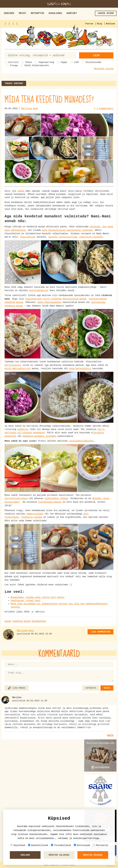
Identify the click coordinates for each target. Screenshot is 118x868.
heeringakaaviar (39, 291)
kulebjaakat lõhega (56, 499)
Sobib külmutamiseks (37, 66)
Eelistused (82, 845)
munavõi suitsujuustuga (63, 237)
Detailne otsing (104, 69)
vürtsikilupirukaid (16, 499)
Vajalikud (18, 845)
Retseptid (37, 13)
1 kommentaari (105, 109)
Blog (100, 24)
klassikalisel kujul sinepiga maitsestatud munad (56, 299)
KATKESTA (91, 688)
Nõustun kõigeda (93, 855)
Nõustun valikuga (59, 855)
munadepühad (39, 621)
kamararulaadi (35, 514)
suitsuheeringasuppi (81, 441)
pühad (21, 191)
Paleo (29, 62)
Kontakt (72, 13)
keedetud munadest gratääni (40, 436)
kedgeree (23, 429)
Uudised (9, 13)
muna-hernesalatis (80, 369)
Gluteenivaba (93, 62)
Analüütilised (38, 845)
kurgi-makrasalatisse (18, 369)
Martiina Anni (30, 109)
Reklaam (110, 24)
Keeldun (25, 855)
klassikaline (28, 237)
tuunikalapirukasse (50, 502)
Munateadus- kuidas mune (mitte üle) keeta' (38, 597)
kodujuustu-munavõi (91, 237)
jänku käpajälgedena (49, 302)
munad (8, 621)
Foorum (89, 24)
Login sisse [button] (106, 13)
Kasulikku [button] (55, 13)
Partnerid (100, 845)
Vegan (64, 62)
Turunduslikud (61, 845)
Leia (96, 55)
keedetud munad (21, 621)
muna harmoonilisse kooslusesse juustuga (67, 230)
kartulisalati (13, 365)
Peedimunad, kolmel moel (26, 601)
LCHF (77, 62)
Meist (22, 13)
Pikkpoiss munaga (32, 517)
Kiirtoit (14, 62)
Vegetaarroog (46, 62)
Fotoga (14, 66)
